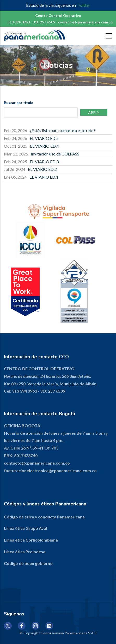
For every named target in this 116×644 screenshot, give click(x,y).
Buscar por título (19, 103)
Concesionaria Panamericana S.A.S (69, 633)
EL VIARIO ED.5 (44, 138)
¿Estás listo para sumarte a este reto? (63, 130)
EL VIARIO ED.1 (44, 177)
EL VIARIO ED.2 (42, 169)
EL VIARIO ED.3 (44, 162)
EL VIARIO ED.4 (44, 146)
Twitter (83, 5)
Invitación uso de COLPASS (55, 154)
